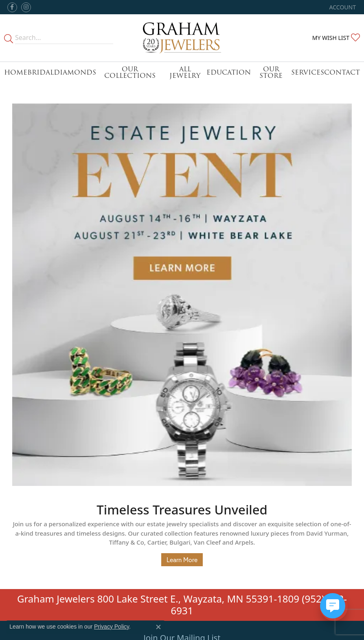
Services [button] (308, 72)
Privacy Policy (112, 627)
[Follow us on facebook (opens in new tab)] (12, 7)
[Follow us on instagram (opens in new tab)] (26, 7)
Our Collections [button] (130, 72)
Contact (342, 72)
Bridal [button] (41, 72)
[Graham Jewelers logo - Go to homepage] (182, 38)
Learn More (182, 559)
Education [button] (229, 72)
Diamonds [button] (75, 72)
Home (16, 72)
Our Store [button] (271, 72)
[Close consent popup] (158, 627)
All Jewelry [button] (185, 72)
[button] (342, 7)
